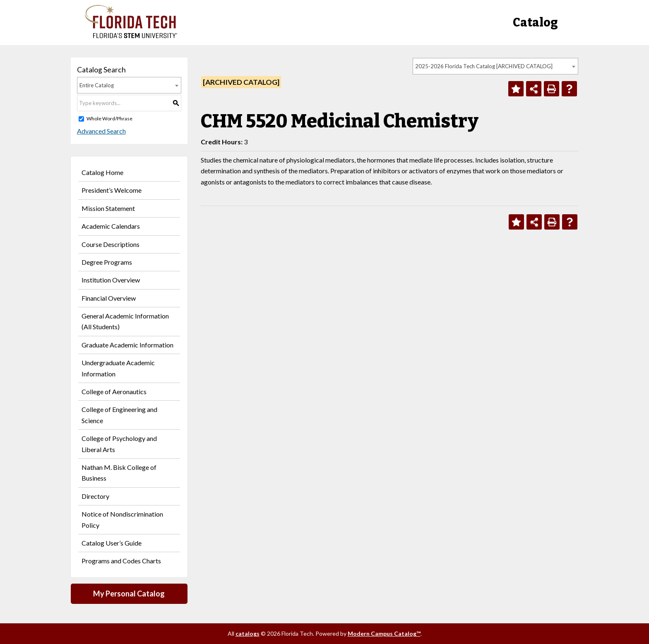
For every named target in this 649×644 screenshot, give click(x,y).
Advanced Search (101, 131)
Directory (95, 496)
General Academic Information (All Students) (125, 321)
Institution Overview (111, 280)
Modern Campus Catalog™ (384, 633)
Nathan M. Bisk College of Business (119, 473)
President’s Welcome (112, 190)
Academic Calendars (111, 226)
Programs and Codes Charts (121, 561)
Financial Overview (109, 298)
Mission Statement (108, 208)
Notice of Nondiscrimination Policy (122, 519)
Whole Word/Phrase (109, 119)
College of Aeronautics (114, 391)
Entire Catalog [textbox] (97, 85)
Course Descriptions (111, 244)
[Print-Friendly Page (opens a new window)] (552, 89)
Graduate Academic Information (127, 345)
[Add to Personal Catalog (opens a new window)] (516, 89)
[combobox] (495, 66)
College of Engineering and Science (119, 415)
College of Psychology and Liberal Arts (119, 444)
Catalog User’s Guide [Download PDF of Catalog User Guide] (112, 543)
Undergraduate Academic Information (118, 368)
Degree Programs (107, 262)
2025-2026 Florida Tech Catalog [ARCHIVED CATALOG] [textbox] (484, 66)
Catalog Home (102, 172)
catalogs (248, 633)
